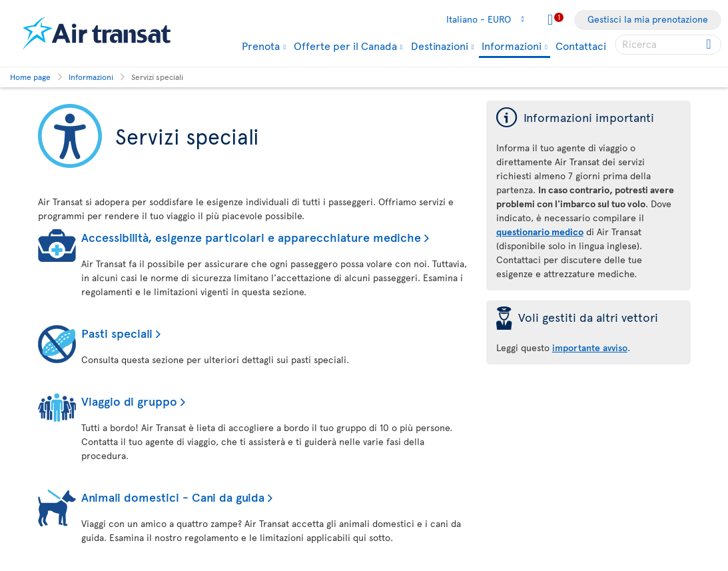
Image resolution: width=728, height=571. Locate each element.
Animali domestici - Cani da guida (173, 497)
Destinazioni (440, 45)
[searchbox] (668, 45)
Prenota (261, 45)
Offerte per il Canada (345, 45)
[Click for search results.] (710, 45)
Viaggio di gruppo (129, 401)
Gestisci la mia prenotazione (648, 19)
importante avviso (590, 347)
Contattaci (581, 45)
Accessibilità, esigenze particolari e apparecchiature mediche (251, 237)
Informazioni (512, 46)
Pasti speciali (117, 333)
